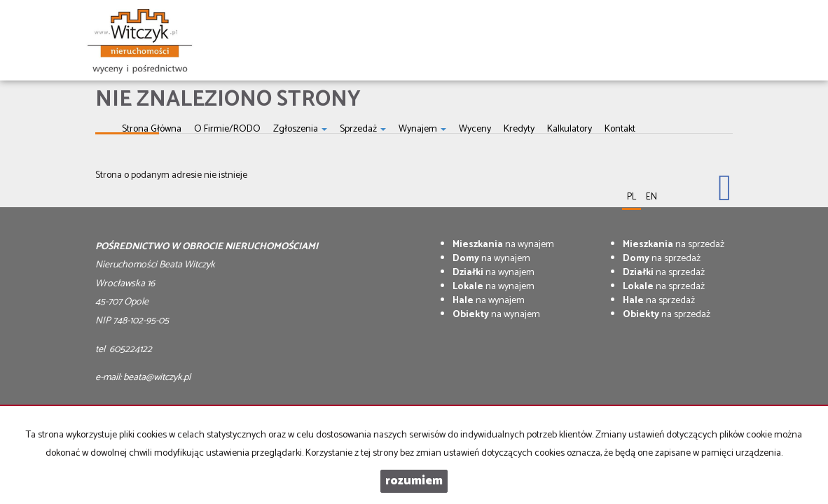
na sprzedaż (674, 245)
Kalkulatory (570, 129)
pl (632, 197)
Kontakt (620, 129)
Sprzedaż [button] (363, 129)
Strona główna (152, 129)
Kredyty (519, 129)
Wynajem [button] (422, 129)
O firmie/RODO (227, 129)
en (651, 197)
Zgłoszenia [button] (300, 129)
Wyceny (475, 129)
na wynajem (503, 245)
